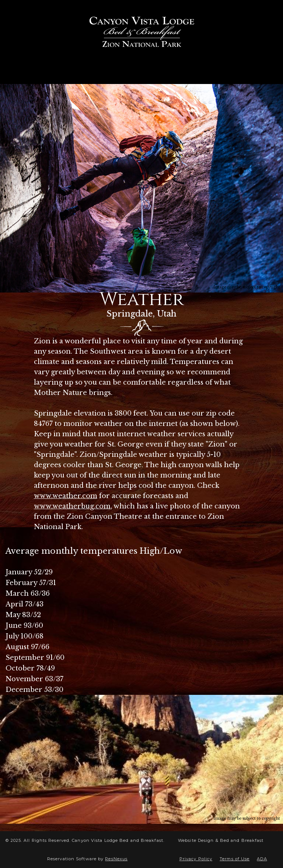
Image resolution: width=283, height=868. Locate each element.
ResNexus (116, 859)
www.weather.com (66, 496)
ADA (262, 859)
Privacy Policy (196, 859)
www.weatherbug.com (72, 506)
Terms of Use (235, 859)
